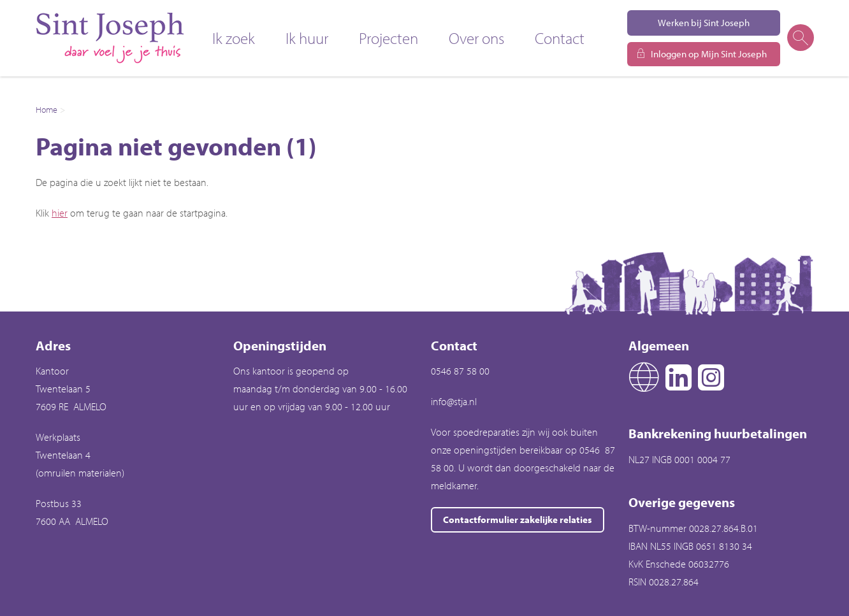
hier (60, 213)
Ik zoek (234, 38)
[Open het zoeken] (800, 38)
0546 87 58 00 (460, 371)
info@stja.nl (454, 401)
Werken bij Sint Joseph (704, 23)
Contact (560, 38)
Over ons (476, 38)
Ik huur (307, 38)
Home (47, 110)
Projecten (388, 38)
